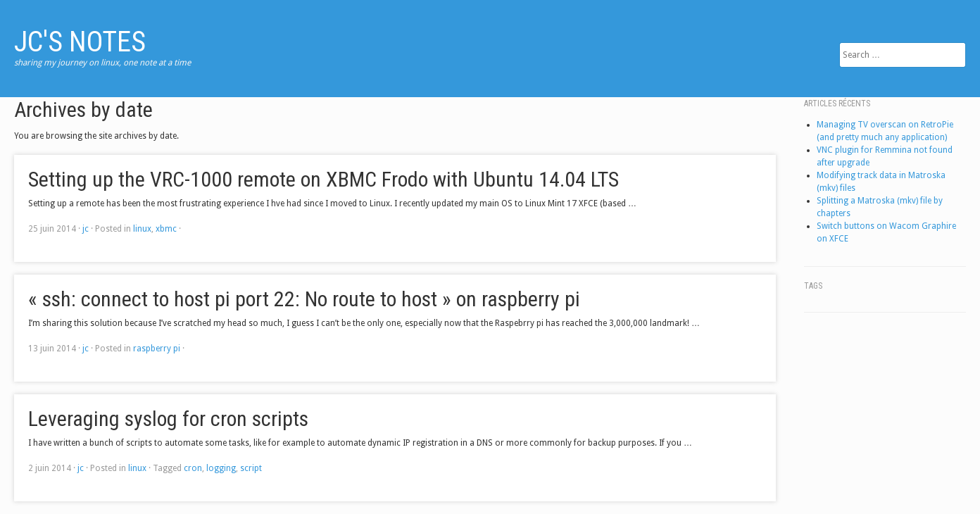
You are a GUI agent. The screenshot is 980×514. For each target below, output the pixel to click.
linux (142, 229)
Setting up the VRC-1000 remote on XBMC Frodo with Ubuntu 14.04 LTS (323, 179)
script (251, 468)
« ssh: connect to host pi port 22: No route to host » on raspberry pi (304, 299)
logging (221, 468)
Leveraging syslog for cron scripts (168, 419)
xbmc (166, 229)
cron (193, 468)
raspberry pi (157, 349)
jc (86, 229)
